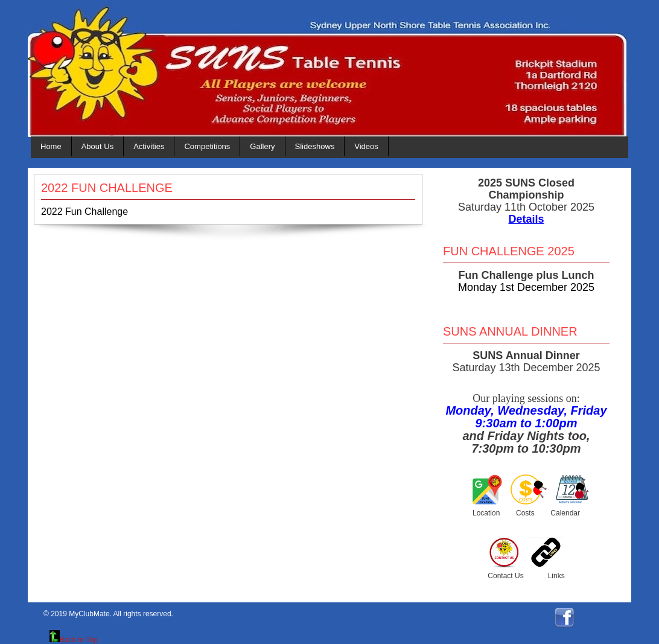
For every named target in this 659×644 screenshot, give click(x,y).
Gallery (262, 146)
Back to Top (73, 640)
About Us (97, 146)
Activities (149, 146)
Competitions (207, 146)
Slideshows (315, 146)
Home (51, 146)
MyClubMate (89, 614)
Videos (366, 146)
